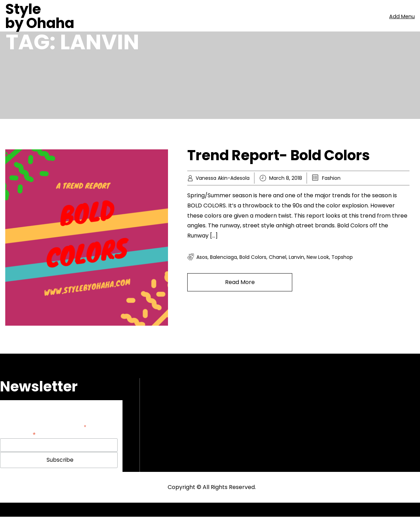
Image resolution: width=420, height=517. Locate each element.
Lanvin (296, 257)
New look (318, 257)
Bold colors (253, 257)
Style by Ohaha (40, 16)
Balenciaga (223, 257)
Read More (240, 282)
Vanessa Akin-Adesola (223, 178)
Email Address (18, 434)
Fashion (331, 178)
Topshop (342, 257)
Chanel (278, 257)
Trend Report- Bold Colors (279, 155)
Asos (202, 257)
